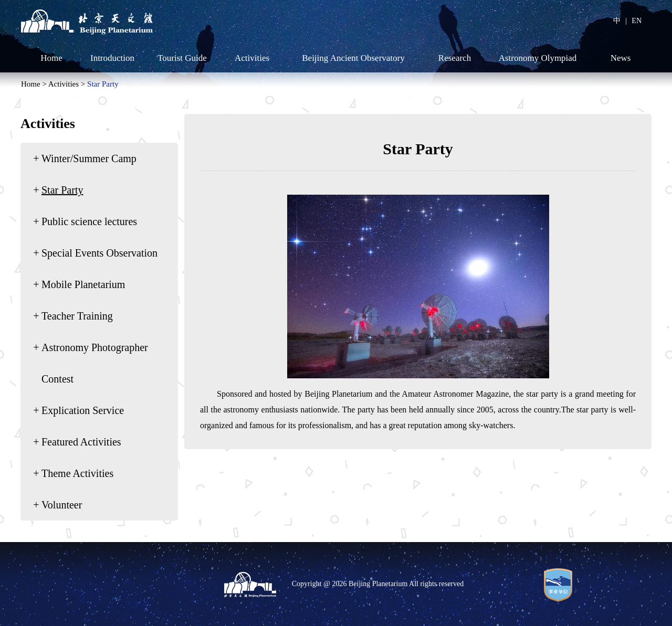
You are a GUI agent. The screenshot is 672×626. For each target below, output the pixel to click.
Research (455, 58)
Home (51, 58)
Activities (252, 58)
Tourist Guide (182, 58)
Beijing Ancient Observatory (353, 58)
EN (637, 21)
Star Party (103, 84)
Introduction (112, 58)
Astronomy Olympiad (538, 58)
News (621, 58)
